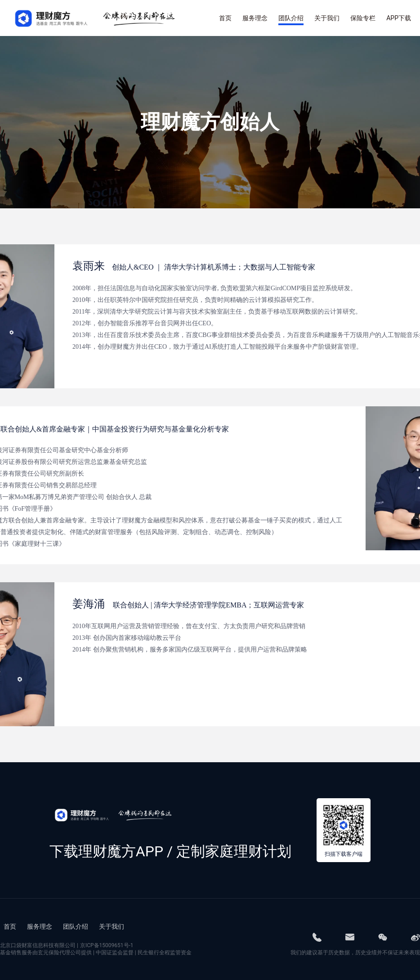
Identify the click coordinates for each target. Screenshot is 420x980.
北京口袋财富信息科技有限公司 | (67, 945)
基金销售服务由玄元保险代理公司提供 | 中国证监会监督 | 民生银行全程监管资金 (96, 953)
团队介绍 (76, 926)
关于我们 (112, 926)
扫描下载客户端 (344, 854)
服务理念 (40, 926)
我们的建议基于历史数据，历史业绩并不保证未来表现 (355, 953)
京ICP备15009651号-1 (107, 945)
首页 (10, 926)
